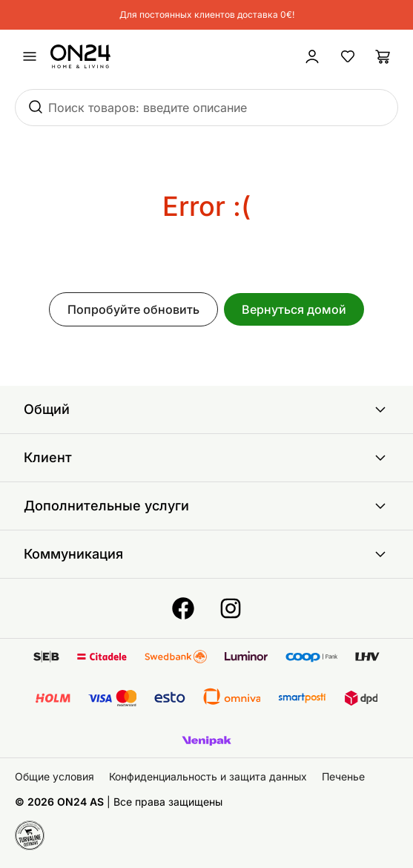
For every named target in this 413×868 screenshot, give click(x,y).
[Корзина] (383, 56)
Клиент (206, 458)
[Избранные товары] (348, 56)
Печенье (343, 776)
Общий (206, 410)
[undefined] (30, 56)
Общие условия (54, 776)
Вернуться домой (294, 309)
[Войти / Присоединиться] (312, 56)
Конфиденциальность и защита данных (208, 776)
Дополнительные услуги (206, 506)
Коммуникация (206, 554)
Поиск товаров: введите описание (148, 108)
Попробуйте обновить (133, 309)
